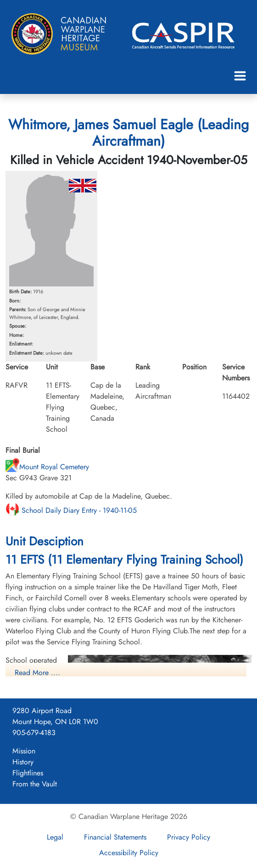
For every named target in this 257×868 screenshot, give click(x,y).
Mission (24, 751)
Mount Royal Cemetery (47, 467)
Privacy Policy (189, 837)
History (23, 762)
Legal (55, 837)
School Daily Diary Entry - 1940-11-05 (71, 510)
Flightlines (28, 773)
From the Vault (35, 784)
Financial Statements (115, 837)
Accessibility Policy (129, 853)
